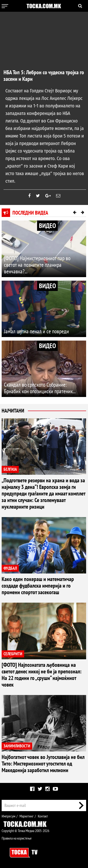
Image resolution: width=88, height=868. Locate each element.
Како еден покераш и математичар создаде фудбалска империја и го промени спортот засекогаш (38, 586)
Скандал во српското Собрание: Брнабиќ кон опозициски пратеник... (40, 388)
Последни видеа (30, 213)
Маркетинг (27, 816)
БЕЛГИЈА (10, 469)
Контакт (43, 816)
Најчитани (13, 411)
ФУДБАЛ (10, 568)
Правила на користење (17, 838)
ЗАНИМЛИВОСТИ (17, 746)
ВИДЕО (47, 226)
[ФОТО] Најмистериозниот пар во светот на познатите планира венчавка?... (37, 265)
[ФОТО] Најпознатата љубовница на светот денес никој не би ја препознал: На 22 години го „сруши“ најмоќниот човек (42, 675)
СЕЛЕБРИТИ (13, 654)
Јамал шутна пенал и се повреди (36, 331)
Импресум (8, 816)
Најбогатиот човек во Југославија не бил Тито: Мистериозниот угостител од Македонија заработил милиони (43, 764)
